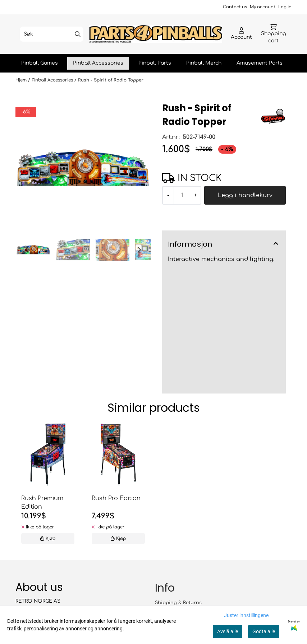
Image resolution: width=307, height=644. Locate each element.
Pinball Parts (155, 63)
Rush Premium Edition (42, 503)
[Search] (78, 34)
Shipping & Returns (178, 603)
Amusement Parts (260, 63)
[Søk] (52, 34)
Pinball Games (40, 63)
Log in (285, 7)
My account (263, 7)
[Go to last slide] (27, 250)
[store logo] (156, 34)
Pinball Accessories (98, 63)
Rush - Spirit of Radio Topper (111, 80)
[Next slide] (139, 250)
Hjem (22, 80)
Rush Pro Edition (116, 498)
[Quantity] (182, 195)
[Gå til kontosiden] (241, 34)
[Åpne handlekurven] (273, 34)
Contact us (235, 7)
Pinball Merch (204, 63)
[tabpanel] (48, 485)
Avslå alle (228, 631)
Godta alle (264, 631)
